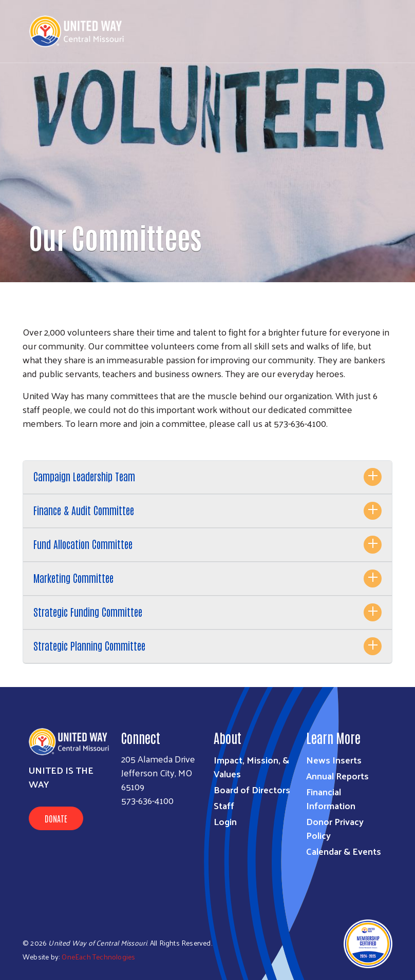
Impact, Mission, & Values (251, 767)
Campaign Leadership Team (84, 476)
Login (225, 821)
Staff (224, 805)
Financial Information (331, 798)
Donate (56, 818)
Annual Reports (337, 776)
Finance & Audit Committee (84, 510)
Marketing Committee (73, 578)
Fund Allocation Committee (83, 544)
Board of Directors (252, 789)
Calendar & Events (344, 851)
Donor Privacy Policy (335, 828)
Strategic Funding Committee (88, 612)
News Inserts (334, 760)
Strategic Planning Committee (89, 645)
